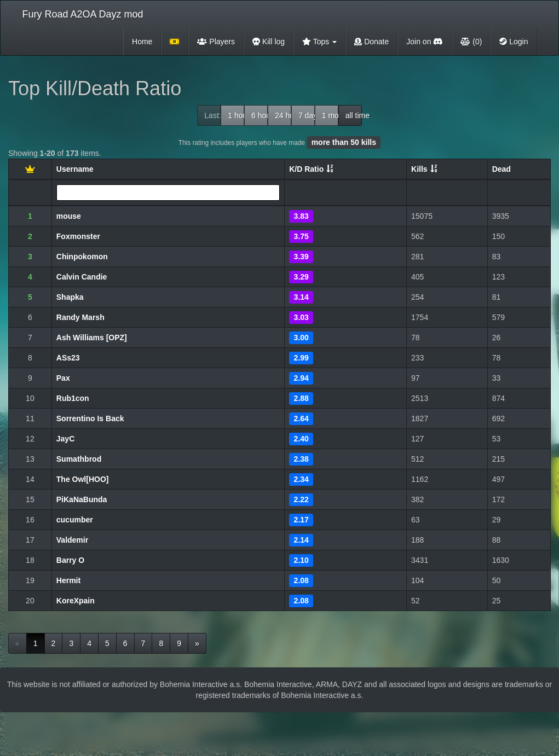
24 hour (283, 115)
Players (216, 42)
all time (354, 115)
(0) (471, 42)
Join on (425, 42)
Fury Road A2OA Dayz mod (83, 14)
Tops (319, 42)
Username (75, 169)
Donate (371, 42)
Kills (419, 169)
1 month (330, 115)
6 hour (260, 115)
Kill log (269, 42)
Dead (502, 169)
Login (514, 42)
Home (142, 42)
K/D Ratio (306, 169)
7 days (307, 115)
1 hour (236, 115)
